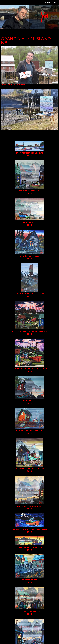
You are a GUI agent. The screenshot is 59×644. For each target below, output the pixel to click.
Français (48, 3)
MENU (55, 3)
